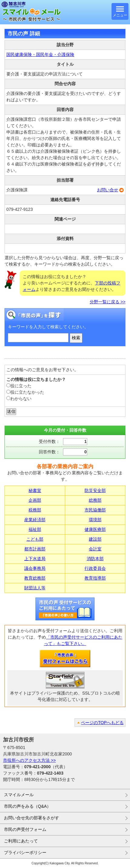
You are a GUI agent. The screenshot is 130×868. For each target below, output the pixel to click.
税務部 (35, 510)
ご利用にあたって (21, 841)
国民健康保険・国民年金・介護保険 (40, 54)
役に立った (19, 386)
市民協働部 (95, 510)
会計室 (95, 549)
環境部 (95, 520)
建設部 (95, 539)
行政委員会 (95, 568)
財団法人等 (35, 588)
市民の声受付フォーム (25, 829)
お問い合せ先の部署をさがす (32, 818)
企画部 (35, 500)
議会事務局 (35, 568)
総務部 (95, 500)
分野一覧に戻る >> (108, 302)
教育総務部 (35, 578)
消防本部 (95, 559)
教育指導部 (95, 578)
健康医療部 (95, 529)
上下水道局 (35, 559)
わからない (19, 399)
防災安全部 (95, 490)
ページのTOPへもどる (102, 723)
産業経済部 (35, 520)
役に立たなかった (25, 392)
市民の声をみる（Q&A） (28, 806)
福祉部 (35, 529)
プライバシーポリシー (25, 852)
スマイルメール (19, 795)
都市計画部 (35, 549)
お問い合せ (108, 190)
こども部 (35, 539)
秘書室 (35, 490)
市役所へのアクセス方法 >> (29, 760)
